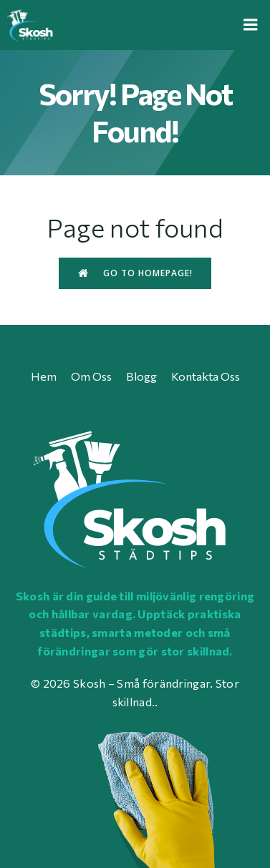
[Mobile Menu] (251, 25)
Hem (44, 376)
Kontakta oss (206, 376)
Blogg (141, 376)
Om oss (91, 376)
